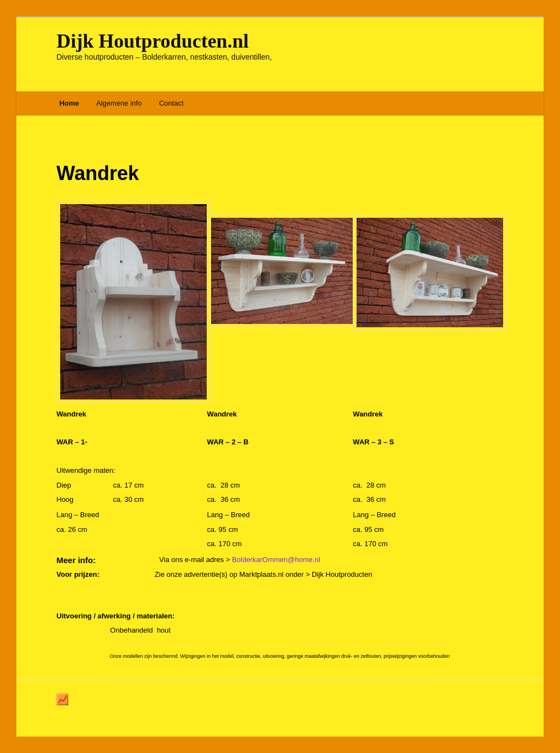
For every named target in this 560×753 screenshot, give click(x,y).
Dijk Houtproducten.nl (152, 41)
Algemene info (119, 103)
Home (69, 103)
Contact (171, 103)
